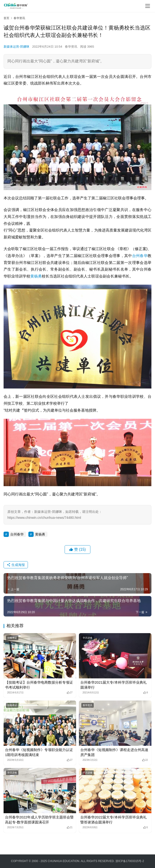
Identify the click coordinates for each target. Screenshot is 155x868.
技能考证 (12, 638)
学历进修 (88, 638)
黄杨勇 (36, 276)
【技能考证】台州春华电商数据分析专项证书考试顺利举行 (39, 685)
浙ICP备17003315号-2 (130, 861)
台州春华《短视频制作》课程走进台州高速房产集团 (114, 752)
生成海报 (16, 565)
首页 (6, 18)
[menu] (148, 6)
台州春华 (140, 256)
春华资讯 (71, 47)
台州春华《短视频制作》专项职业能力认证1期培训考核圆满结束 (39, 752)
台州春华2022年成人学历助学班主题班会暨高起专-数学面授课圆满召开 (39, 820)
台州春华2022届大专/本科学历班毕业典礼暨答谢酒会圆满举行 (114, 820)
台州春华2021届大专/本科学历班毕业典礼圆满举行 (114, 685)
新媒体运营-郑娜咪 (16, 47)
